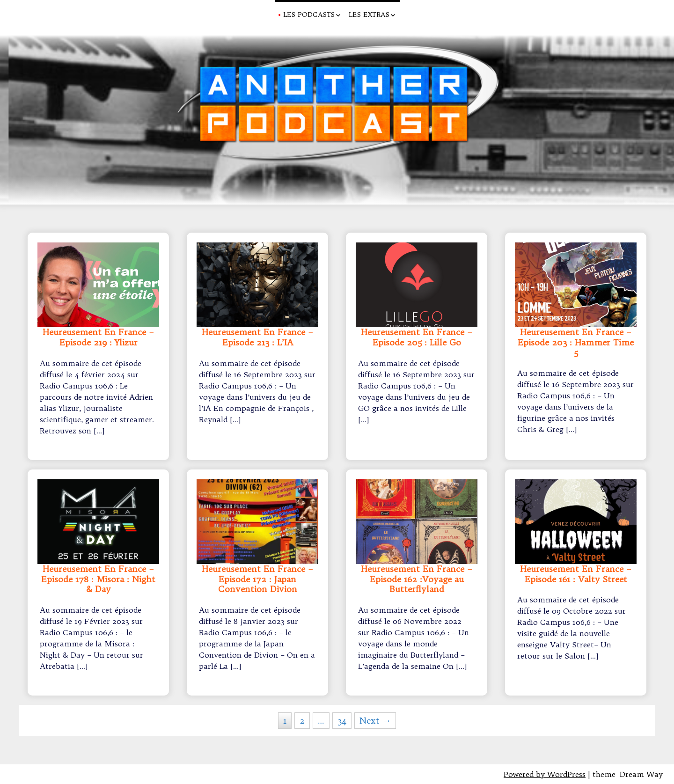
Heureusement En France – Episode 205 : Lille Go (417, 337)
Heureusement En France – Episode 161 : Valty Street (576, 574)
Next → (375, 721)
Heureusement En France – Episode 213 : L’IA (257, 337)
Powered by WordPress (545, 774)
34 (342, 721)
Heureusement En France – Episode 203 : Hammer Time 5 (576, 342)
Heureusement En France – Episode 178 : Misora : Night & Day (98, 579)
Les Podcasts (309, 15)
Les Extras (369, 15)
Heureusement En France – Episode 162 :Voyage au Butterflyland (417, 579)
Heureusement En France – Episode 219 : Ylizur (98, 337)
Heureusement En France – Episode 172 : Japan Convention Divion (257, 579)
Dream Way (641, 774)
